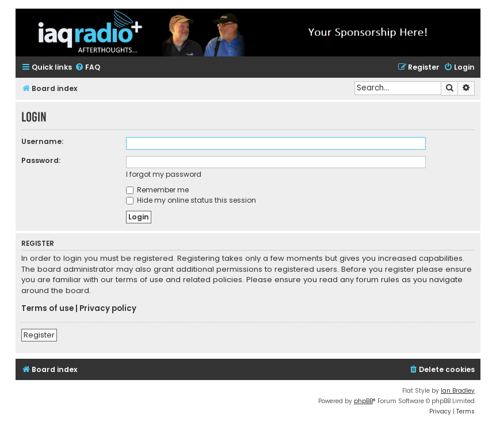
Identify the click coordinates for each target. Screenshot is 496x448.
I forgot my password (164, 174)
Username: (42, 141)
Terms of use (47, 309)
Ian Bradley (458, 391)
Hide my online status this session (191, 200)
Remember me (157, 190)
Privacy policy (108, 309)
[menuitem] (87, 68)
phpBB (363, 401)
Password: (41, 160)
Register (39, 335)
